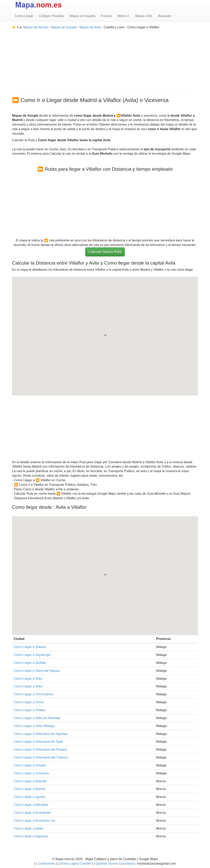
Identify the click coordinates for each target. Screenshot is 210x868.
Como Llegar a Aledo (28, 828)
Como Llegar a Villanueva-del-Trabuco (41, 757)
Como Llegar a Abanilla (30, 781)
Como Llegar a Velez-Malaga (34, 726)
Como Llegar (24, 16)
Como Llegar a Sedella (30, 663)
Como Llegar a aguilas (29, 797)
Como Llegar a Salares (30, 647)
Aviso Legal (69, 864)
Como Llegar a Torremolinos (34, 694)
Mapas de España (82, 16)
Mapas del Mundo (36, 27)
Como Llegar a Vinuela (30, 765)
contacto (129, 864)
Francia (106, 16)
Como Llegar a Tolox (28, 686)
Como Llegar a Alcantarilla (32, 813)
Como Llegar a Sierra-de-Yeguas (37, 671)
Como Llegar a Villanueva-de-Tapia (38, 742)
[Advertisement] (105, 57)
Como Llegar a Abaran (29, 789)
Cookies (86, 864)
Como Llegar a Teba (28, 679)
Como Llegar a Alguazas (31, 836)
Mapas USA (144, 16)
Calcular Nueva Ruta (105, 252)
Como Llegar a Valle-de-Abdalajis (37, 718)
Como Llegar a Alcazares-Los (34, 821)
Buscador (165, 16)
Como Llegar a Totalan (30, 710)
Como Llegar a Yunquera (31, 773)
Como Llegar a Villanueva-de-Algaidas (41, 734)
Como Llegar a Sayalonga (32, 655)
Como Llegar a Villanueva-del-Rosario (40, 749)
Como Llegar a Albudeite (31, 805)
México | (123, 16)
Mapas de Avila (90, 27)
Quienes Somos (107, 864)
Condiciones (46, 864)
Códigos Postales (52, 16)
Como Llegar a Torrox (29, 702)
